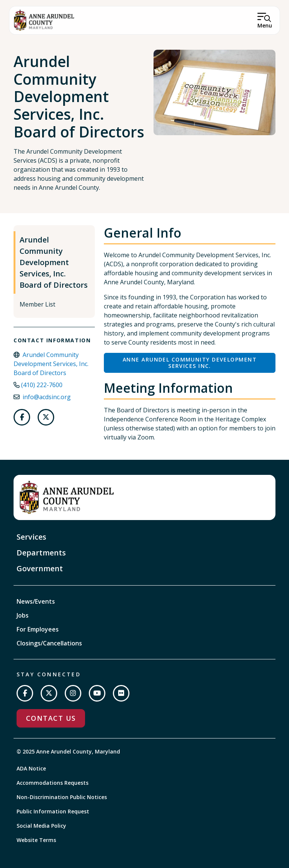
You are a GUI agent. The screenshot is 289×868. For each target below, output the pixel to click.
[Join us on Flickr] (121, 693)
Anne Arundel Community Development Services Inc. (190, 363)
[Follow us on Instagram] (73, 693)
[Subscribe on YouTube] (97, 693)
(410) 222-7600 (42, 385)
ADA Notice (31, 768)
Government (40, 568)
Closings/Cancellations (49, 643)
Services (31, 537)
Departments (41, 553)
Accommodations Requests (52, 783)
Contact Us (51, 718)
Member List (37, 304)
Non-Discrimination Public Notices (62, 797)
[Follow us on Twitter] (46, 417)
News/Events (36, 601)
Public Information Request (53, 811)
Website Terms (36, 840)
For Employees (38, 629)
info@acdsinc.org (47, 397)
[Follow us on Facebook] (22, 417)
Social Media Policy (41, 826)
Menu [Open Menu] (265, 25)
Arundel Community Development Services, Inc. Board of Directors (54, 262)
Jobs (23, 615)
